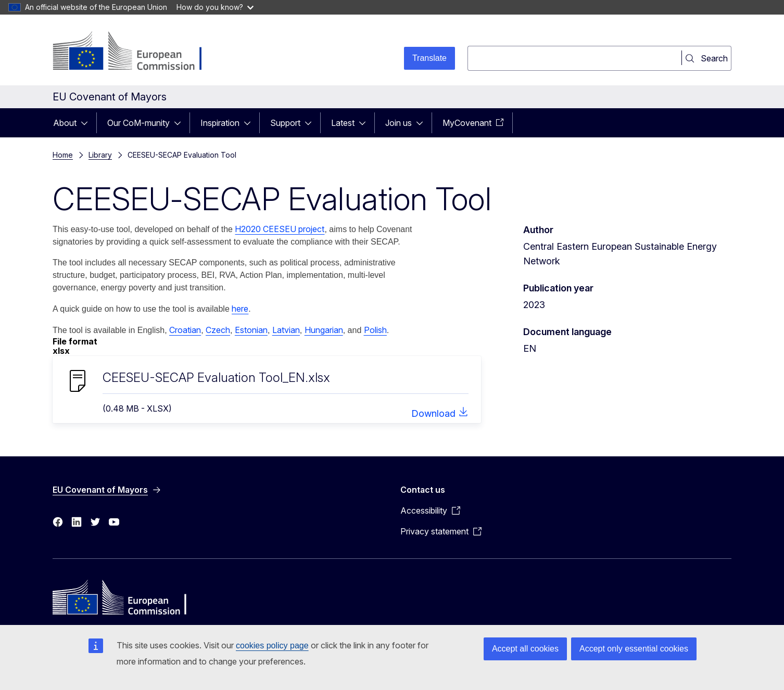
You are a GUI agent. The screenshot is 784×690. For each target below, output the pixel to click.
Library (100, 155)
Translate (429, 58)
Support (285, 123)
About (65, 123)
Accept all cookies (525, 649)
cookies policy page (272, 646)
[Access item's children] (87, 123)
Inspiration (220, 123)
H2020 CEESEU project (280, 229)
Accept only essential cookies (634, 649)
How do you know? (215, 7)
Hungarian (324, 330)
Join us (399, 123)
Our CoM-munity (138, 123)
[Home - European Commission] (137, 52)
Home (63, 155)
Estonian (251, 330)
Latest (343, 123)
